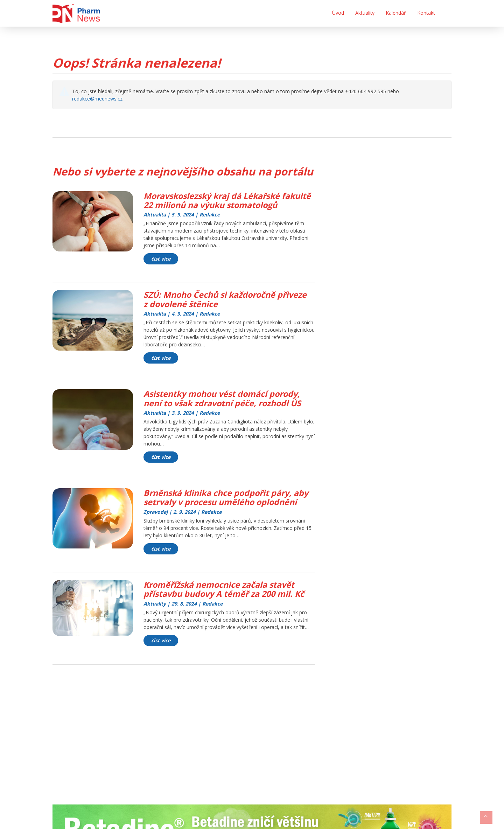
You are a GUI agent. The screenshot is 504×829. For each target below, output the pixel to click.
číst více (161, 268)
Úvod (338, 13)
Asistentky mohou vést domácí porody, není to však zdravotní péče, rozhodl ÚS (225, 407)
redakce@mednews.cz (97, 99)
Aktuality (365, 13)
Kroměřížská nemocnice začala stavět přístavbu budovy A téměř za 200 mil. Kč (227, 598)
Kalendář (396, 13)
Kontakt (426, 13)
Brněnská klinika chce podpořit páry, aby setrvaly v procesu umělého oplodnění (229, 506)
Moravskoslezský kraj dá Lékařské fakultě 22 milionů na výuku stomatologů (215, 205)
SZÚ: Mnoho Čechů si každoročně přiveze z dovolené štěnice (228, 308)
